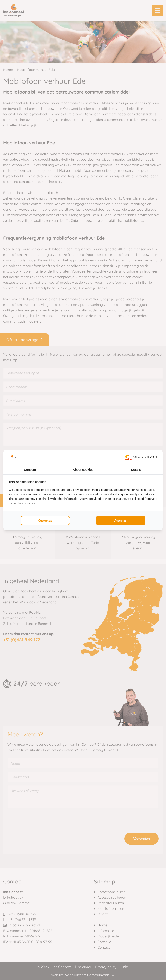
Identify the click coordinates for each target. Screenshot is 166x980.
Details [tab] (136, 470)
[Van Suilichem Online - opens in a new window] (141, 458)
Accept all (121, 520)
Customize (45, 520)
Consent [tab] (30, 470)
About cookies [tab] (83, 470)
